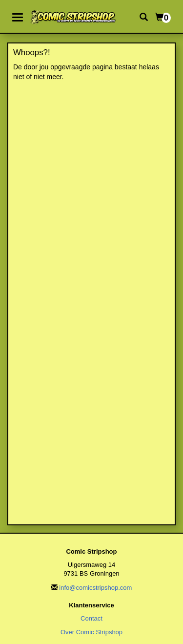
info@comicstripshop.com (95, 588)
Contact (91, 618)
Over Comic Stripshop (91, 632)
